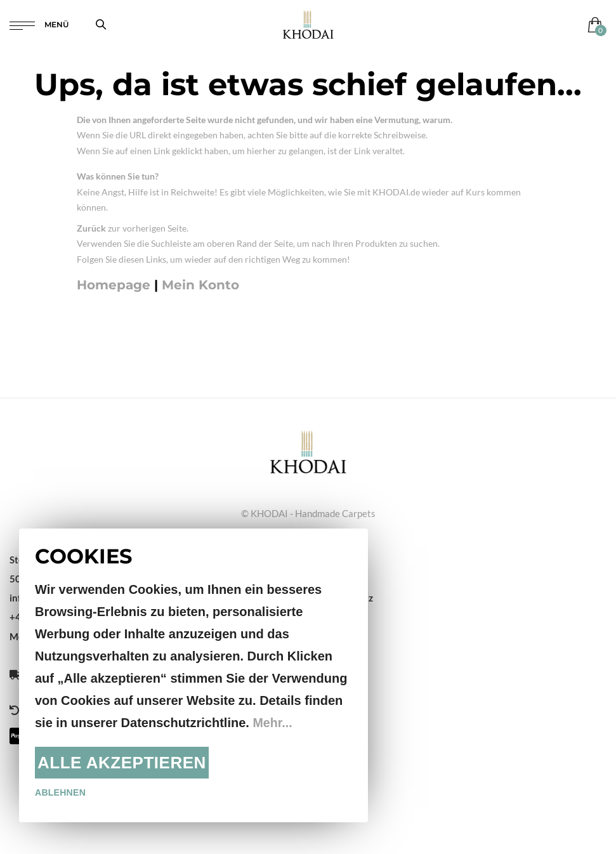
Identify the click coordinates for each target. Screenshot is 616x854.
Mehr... (272, 723)
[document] (193, 675)
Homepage (114, 285)
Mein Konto (200, 285)
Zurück (91, 228)
